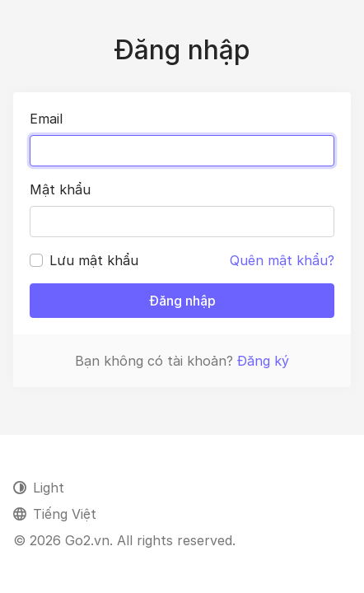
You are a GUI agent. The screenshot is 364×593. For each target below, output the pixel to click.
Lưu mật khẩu (94, 260)
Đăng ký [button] (263, 361)
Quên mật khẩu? (282, 260)
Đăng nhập (182, 301)
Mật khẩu (60, 189)
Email (46, 119)
